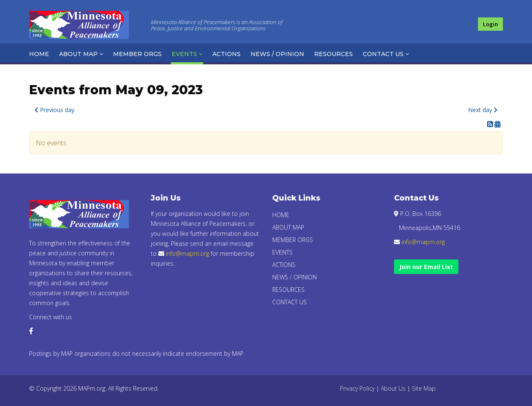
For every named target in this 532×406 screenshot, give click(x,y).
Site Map (424, 388)
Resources (334, 54)
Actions (227, 54)
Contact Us (383, 54)
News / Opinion (277, 54)
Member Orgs (137, 54)
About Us (393, 388)
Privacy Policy (357, 388)
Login (490, 24)
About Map (78, 54)
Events (184, 54)
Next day (483, 110)
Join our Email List (426, 267)
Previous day (54, 110)
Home (39, 54)
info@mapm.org (187, 253)
